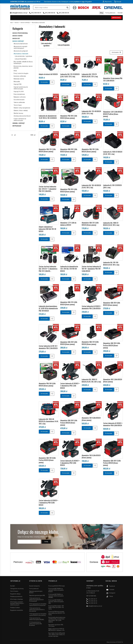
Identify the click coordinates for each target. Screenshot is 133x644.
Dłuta (15, 71)
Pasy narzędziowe (19, 94)
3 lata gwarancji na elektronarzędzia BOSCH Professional (36, 600)
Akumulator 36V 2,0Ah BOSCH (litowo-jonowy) (113, 380)
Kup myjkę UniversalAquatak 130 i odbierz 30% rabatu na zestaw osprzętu (57, 635)
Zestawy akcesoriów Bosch (22, 116)
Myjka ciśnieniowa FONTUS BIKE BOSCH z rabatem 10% (56, 630)
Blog (102, 13)
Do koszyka (44, 82)
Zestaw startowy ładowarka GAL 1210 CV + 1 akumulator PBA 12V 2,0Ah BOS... (48, 189)
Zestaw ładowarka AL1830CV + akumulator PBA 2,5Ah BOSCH (91, 307)
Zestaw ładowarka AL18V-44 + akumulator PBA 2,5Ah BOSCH (48, 347)
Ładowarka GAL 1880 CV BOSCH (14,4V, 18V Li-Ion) (111, 224)
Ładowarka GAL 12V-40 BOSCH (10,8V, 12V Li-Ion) (91, 112)
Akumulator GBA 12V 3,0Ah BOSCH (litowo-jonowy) (90, 224)
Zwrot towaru (14, 591)
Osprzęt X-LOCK (19, 92)
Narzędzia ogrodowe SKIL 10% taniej (56, 625)
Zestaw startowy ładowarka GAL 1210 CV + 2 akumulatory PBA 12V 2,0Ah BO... (48, 269)
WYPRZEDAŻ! (116, 18)
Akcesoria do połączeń (21, 51)
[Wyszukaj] (67, 8)
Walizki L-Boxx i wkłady (21, 111)
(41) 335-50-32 (50, 13)
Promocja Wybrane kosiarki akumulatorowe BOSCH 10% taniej (57, 613)
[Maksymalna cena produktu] (32, 135)
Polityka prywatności (16, 597)
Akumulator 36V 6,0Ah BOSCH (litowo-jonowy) (91, 456)
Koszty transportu (34, 586)
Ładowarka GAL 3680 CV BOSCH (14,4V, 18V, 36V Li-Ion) (91, 381)
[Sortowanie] (116, 52)
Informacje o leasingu (17, 599)
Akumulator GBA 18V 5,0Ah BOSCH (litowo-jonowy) (69, 343)
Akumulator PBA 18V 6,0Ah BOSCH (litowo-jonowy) (47, 385)
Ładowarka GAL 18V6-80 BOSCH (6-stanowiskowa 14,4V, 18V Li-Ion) (49, 421)
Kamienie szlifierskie (20, 76)
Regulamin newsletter (17, 610)
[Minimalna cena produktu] (12, 135)
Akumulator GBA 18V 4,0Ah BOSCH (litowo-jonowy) (112, 304)
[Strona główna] (20, 7)
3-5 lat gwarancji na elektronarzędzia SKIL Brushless (36, 624)
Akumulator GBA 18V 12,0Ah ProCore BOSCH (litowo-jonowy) (112, 463)
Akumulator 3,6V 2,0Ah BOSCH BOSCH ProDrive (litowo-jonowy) (113, 114)
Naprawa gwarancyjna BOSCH (36, 592)
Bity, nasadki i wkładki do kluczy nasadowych (23, 63)
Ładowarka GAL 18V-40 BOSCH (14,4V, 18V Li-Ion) (91, 186)
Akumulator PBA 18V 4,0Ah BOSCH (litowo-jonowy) (69, 190)
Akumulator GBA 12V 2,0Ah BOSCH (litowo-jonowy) (47, 150)
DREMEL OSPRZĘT (19, 123)
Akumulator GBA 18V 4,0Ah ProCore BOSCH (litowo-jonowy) (112, 346)
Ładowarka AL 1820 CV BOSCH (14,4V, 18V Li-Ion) (113, 153)
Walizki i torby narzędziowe (22, 108)
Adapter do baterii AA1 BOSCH (48, 74)
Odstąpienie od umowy (17, 589)
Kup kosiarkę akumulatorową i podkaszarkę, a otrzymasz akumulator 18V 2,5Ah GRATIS (57, 620)
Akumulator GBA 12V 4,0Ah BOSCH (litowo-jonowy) (69, 303)
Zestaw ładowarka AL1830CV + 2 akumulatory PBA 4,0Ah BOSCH (70, 463)
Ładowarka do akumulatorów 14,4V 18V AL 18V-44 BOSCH (48, 117)
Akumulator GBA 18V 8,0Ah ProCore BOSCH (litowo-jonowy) (47, 460)
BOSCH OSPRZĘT (18, 41)
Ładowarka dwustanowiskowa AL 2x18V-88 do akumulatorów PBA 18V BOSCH (48, 308)
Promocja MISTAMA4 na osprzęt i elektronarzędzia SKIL (56, 602)
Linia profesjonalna (64, 45)
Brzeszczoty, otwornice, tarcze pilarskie (23, 67)
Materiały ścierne (19, 79)
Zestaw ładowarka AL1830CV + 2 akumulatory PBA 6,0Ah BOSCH (48, 503)
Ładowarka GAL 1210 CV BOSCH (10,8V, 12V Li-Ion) (90, 75)
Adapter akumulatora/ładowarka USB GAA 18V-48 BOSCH (47, 229)
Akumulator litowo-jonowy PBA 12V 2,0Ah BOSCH (113, 79)
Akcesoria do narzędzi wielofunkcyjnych (20, 47)
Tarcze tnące (18, 105)
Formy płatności (110, 13)
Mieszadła (17, 82)
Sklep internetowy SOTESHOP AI (115, 642)
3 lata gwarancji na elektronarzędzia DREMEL (37, 619)
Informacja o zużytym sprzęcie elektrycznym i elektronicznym (17, 603)
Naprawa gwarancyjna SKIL (37, 595)
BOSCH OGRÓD (18, 36)
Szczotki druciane (19, 100)
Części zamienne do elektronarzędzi (20, 120)
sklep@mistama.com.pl (20, 13)
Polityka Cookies (15, 608)
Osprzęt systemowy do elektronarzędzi (21, 88)
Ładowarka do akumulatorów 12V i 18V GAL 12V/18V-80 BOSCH (69, 269)
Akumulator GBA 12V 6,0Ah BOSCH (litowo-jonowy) (90, 343)
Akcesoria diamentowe (21, 44)
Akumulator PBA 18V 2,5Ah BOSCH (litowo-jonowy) (69, 117)
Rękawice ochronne (20, 97)
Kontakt (120, 13)
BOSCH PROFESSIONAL (20, 33)
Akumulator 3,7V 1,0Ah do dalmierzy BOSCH (68, 224)
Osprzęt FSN (18, 84)
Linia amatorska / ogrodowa (47, 44)
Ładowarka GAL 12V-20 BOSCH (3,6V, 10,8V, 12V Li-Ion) (70, 75)
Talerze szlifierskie (19, 102)
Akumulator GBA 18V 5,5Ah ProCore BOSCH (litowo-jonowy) (69, 423)
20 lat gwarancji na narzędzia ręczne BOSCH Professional (38, 605)
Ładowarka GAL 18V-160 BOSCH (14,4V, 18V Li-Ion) (111, 264)
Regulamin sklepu (15, 594)
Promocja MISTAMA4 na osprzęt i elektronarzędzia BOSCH (56, 590)
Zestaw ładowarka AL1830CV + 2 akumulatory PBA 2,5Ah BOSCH (70, 386)
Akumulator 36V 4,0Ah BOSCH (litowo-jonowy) (91, 419)
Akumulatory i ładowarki (21, 54)
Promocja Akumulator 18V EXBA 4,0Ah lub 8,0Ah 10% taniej (56, 607)
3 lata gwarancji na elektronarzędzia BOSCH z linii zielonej (37, 610)
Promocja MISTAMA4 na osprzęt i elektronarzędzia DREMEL (56, 596)
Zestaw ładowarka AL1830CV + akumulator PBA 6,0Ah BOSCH (113, 424)
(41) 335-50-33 (64, 13)
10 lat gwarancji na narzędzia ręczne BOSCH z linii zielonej (38, 615)
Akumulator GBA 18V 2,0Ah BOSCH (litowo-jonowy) (69, 150)
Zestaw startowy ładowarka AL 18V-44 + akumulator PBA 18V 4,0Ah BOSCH (91, 269)
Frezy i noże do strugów (21, 73)
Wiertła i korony (18, 113)
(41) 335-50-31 (36, 13)
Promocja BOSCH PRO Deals (57, 586)
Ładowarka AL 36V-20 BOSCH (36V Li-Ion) (112, 186)
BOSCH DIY (16, 39)
